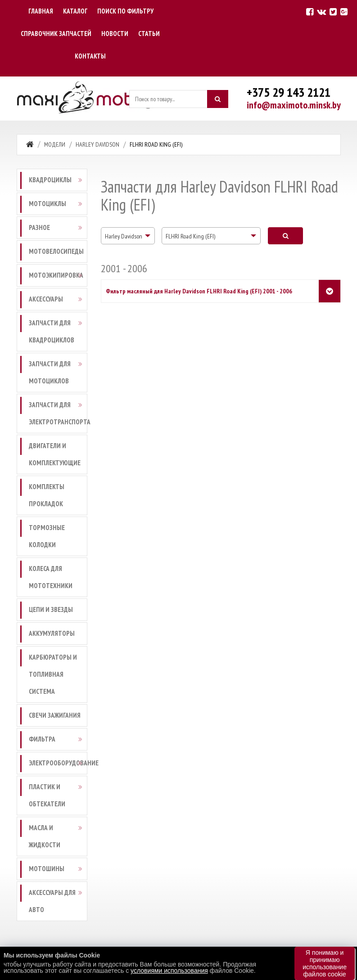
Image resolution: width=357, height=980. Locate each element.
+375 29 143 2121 (289, 92)
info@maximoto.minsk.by (294, 105)
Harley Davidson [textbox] (124, 236)
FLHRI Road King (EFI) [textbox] (190, 236)
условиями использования (169, 971)
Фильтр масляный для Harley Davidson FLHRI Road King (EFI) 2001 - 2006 (199, 291)
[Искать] (217, 99)
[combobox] (128, 236)
